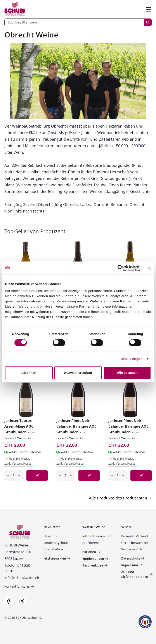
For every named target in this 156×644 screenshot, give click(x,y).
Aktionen (91, 552)
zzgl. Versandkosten (19, 463)
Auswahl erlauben (78, 373)
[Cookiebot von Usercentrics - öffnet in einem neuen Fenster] (121, 268)
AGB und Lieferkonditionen (137, 574)
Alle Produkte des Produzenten (120, 498)
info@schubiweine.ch (22, 578)
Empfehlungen (95, 559)
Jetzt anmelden (57, 558)
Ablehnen (29, 373)
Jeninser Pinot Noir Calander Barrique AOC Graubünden (76, 426)
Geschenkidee (95, 565)
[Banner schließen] (149, 268)
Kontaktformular (19, 586)
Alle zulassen (127, 373)
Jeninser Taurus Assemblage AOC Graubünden (20, 426)
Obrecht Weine (15, 438)
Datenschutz (133, 558)
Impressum (132, 565)
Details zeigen (131, 359)
